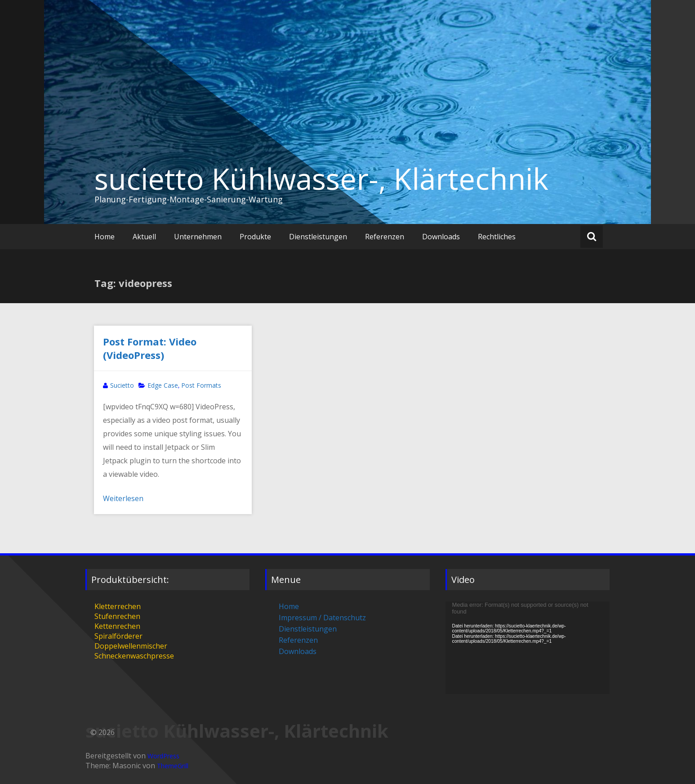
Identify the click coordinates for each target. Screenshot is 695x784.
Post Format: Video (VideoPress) (150, 348)
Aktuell (144, 237)
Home (105, 237)
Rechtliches (497, 237)
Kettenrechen (117, 626)
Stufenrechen (117, 616)
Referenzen (385, 237)
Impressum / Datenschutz (322, 618)
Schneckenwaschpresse (134, 656)
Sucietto (122, 385)
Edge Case (163, 385)
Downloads (441, 237)
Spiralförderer (118, 636)
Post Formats (201, 385)
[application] (528, 647)
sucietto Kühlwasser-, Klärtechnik (321, 179)
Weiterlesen (123, 498)
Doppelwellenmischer (131, 646)
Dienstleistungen (318, 237)
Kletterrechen (118, 606)
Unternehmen (198, 237)
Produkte (255, 237)
